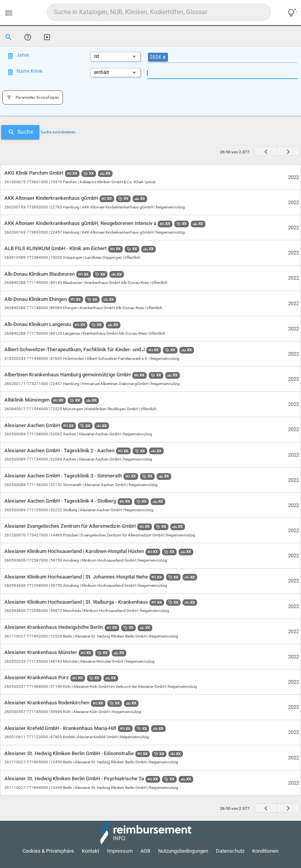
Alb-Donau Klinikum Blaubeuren (40, 274)
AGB (145, 851)
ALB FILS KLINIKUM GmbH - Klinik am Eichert (56, 248)
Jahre (23, 55)
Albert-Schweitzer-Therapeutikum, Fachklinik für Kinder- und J (75, 349)
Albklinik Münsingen (28, 400)
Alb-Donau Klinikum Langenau (38, 324)
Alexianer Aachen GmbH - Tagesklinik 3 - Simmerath (64, 476)
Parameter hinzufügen (33, 97)
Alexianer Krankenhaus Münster (41, 652)
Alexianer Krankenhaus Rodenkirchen (47, 703)
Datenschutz (230, 851)
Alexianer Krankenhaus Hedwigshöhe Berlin (54, 627)
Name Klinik (30, 71)
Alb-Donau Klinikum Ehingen (36, 299)
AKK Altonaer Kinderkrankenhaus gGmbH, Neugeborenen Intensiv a (81, 223)
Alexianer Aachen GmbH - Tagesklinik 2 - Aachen (60, 451)
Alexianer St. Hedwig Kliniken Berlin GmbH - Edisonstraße (70, 753)
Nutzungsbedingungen (183, 851)
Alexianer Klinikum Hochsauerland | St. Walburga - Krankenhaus (77, 602)
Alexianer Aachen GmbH (33, 425)
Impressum (120, 851)
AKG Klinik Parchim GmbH (34, 173)
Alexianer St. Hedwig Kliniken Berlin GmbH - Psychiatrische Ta (75, 779)
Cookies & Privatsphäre (48, 851)
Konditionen (265, 851)
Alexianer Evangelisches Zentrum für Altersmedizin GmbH (71, 526)
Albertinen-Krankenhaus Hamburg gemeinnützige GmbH (68, 375)
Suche (20, 132)
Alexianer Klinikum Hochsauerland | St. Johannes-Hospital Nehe (77, 577)
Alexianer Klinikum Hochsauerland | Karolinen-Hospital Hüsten (75, 551)
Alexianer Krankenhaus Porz (37, 677)
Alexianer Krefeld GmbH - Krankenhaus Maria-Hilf (61, 728)
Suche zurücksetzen (58, 132)
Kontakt (90, 851)
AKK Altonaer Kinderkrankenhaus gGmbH (52, 198)
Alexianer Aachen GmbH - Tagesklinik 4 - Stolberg (61, 501)
